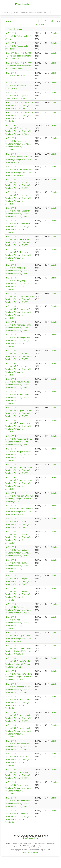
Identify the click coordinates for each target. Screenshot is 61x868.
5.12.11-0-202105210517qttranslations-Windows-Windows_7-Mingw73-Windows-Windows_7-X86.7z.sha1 (19, 702)
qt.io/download (30, 838)
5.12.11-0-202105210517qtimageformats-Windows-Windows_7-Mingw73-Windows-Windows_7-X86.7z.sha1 (19, 341)
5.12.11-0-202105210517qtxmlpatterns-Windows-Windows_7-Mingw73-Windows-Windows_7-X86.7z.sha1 (19, 816)
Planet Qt (33, 12)
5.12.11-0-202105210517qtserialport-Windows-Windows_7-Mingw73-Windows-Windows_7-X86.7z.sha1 (19, 594)
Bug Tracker (13, 12)
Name (8, 21)
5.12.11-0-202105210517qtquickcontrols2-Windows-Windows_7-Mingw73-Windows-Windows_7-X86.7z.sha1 (19, 455)
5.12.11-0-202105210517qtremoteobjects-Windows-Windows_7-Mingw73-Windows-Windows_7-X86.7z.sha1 (19, 483)
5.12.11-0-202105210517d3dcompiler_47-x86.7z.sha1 (19, 46)
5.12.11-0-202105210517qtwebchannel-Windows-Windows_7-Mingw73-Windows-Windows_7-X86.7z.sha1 (19, 731)
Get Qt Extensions (44, 12)
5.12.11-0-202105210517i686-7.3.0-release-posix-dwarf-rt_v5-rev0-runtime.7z (19, 56)
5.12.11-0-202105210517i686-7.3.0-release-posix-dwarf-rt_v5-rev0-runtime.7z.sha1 (19, 66)
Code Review (24, 12)
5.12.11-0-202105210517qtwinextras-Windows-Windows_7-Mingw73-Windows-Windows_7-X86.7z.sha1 (19, 788)
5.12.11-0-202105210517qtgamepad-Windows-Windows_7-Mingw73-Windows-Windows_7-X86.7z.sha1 (19, 284)
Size (47, 21)
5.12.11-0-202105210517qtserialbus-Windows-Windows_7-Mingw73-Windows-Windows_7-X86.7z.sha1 (19, 566)
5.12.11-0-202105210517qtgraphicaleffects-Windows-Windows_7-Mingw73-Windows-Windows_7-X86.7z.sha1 (19, 312)
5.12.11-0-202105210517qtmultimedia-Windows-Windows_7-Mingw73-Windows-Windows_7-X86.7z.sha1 (19, 397)
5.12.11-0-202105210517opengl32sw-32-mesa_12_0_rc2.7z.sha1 (18, 96)
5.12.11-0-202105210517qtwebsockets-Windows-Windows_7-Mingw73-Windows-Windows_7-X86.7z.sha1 (19, 759)
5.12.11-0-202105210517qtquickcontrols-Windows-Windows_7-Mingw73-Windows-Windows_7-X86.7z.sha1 (19, 426)
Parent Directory (15, 29)
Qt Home (5, 12)
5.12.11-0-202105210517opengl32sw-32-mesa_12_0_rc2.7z (18, 86)
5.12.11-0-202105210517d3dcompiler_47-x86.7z (19, 36)
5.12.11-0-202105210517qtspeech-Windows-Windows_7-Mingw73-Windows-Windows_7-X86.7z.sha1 (19, 623)
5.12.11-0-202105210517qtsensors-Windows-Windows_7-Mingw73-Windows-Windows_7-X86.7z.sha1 (19, 537)
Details (54, 33)
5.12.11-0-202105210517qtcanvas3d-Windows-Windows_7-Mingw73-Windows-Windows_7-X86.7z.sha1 (19, 198)
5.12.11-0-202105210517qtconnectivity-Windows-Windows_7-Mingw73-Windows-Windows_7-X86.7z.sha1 (19, 226)
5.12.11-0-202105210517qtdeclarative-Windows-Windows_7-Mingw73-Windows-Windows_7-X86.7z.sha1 (19, 255)
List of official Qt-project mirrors (31, 852)
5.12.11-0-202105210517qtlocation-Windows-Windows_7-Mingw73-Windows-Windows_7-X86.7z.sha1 (19, 369)
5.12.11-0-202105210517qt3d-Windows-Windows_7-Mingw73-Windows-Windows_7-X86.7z (19, 105)
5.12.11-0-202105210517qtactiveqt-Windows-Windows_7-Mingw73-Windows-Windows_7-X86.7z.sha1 (19, 144)
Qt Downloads (20, 4)
